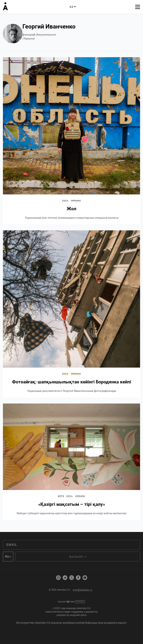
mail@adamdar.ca (82, 590)
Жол (71, 141)
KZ (73, 7)
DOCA (65, 201)
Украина (76, 201)
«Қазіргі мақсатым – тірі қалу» (71, 462)
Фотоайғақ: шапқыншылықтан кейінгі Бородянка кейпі (71, 314)
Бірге (61, 496)
